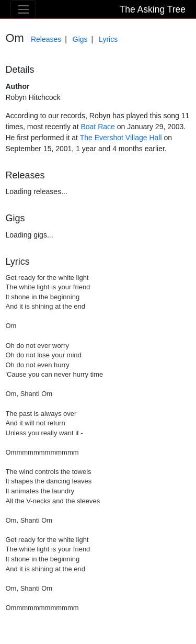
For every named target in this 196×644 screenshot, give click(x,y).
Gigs (80, 39)
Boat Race (97, 127)
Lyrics (108, 39)
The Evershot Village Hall (121, 138)
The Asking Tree (153, 9)
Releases (46, 39)
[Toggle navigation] (23, 9)
